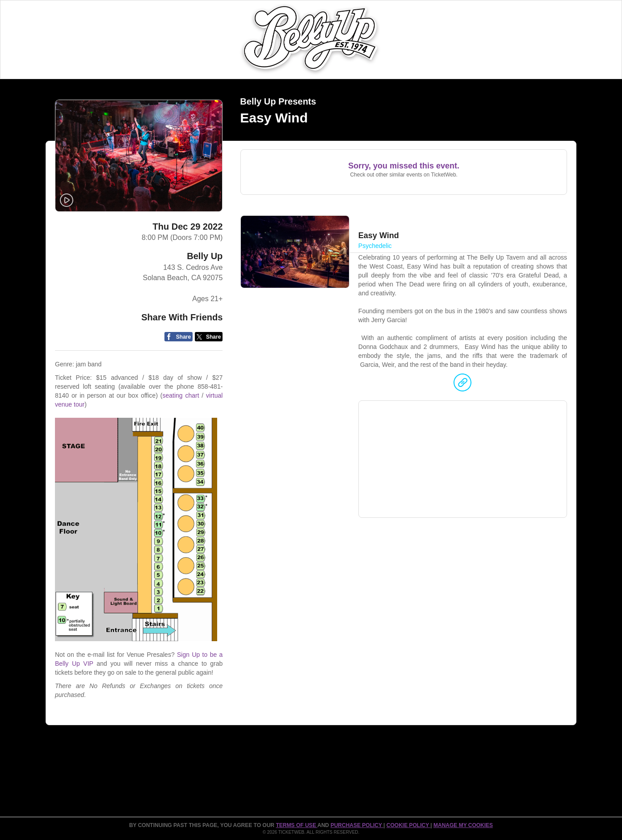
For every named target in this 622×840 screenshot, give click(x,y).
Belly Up (205, 256)
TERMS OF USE (296, 825)
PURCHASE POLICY (357, 825)
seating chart (181, 395)
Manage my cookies (463, 825)
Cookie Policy (408, 825)
